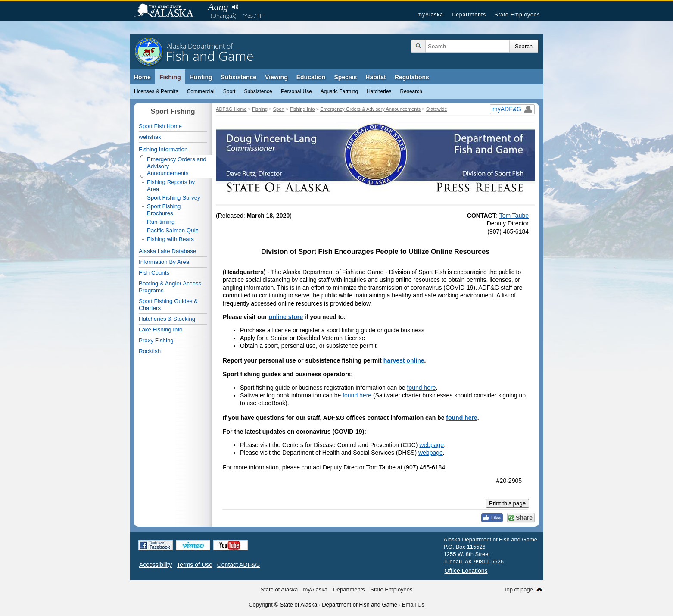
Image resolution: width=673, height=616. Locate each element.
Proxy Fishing (156, 340)
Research (411, 91)
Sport (229, 91)
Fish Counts (154, 273)
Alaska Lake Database (167, 251)
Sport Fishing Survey (174, 198)
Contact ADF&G (239, 565)
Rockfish (150, 351)
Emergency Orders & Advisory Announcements (370, 109)
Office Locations (466, 571)
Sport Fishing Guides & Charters (168, 305)
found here (422, 388)
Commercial (201, 91)
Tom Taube (514, 216)
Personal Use (296, 91)
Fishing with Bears (170, 239)
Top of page (518, 589)
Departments (469, 15)
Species (345, 77)
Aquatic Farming (339, 91)
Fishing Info (302, 109)
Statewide (437, 109)
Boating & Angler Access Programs (170, 287)
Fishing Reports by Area (171, 186)
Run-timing (161, 222)
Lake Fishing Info (161, 330)
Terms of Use (194, 565)
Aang (218, 7)
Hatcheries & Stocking (167, 319)
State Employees (517, 15)
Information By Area (164, 262)
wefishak (150, 137)
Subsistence (258, 91)
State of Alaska (168, 11)
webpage (432, 445)
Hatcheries (379, 91)
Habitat (375, 77)
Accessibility (156, 565)
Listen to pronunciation (235, 7)
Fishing (170, 77)
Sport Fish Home (160, 126)
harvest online (404, 360)
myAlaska (430, 15)
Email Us (413, 605)
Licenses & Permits (156, 91)
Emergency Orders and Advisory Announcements (177, 166)
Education (311, 77)
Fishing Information (163, 149)
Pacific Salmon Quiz (173, 230)
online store (286, 317)
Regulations (412, 77)
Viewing (276, 77)
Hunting (201, 77)
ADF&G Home (231, 109)
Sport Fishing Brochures (164, 210)
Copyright (261, 605)
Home (142, 77)
